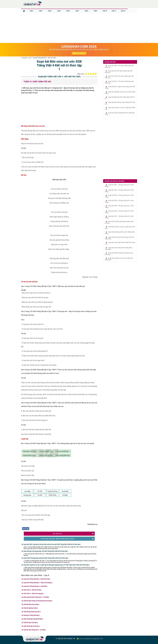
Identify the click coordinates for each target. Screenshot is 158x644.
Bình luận (26, 529)
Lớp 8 (86, 11)
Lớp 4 (50, 11)
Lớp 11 (114, 11)
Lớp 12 (123, 11)
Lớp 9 (96, 11)
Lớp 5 (59, 11)
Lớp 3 (41, 11)
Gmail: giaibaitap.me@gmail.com (91, 639)
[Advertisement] (79, 28)
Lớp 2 (31, 11)
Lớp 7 (77, 11)
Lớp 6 (68, 11)
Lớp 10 (105, 11)
